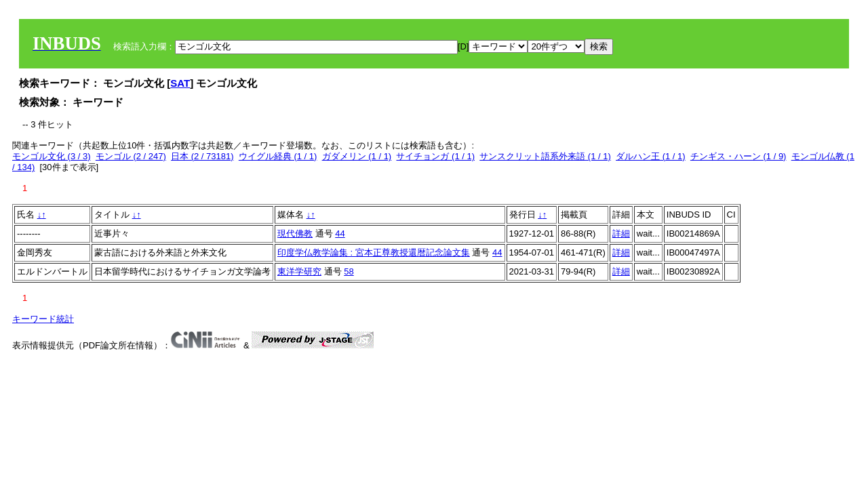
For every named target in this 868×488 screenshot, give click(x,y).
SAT (180, 83)
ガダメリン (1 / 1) (357, 156)
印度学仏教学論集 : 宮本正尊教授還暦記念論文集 (374, 252)
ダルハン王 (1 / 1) (651, 156)
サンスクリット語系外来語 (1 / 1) (545, 156)
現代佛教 (295, 233)
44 (340, 233)
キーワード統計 (43, 319)
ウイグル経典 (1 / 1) (278, 156)
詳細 (621, 233)
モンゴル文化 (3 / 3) (52, 156)
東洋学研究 (299, 271)
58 (349, 271)
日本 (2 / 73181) (202, 156)
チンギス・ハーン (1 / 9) (738, 156)
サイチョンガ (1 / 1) (435, 156)
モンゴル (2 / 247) (131, 156)
